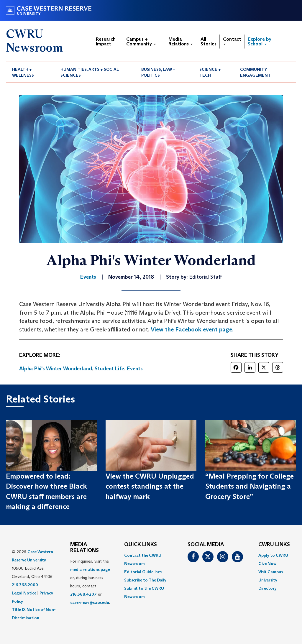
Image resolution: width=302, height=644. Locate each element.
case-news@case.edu (90, 602)
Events (135, 369)
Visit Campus (271, 572)
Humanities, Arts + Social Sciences (90, 72)
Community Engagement (255, 72)
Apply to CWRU (273, 555)
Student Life (109, 369)
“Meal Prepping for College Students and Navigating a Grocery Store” (250, 486)
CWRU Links (274, 545)
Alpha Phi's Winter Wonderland (56, 369)
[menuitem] (30, 72)
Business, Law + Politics (158, 72)
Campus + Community (141, 41)
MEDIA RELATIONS (84, 548)
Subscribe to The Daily (145, 580)
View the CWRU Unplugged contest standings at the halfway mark (150, 486)
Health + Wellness (23, 72)
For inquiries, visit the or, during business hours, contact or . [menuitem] (90, 582)
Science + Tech (210, 72)
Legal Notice (24, 593)
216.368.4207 (83, 594)
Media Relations (181, 41)
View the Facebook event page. (192, 329)
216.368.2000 (25, 585)
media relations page (90, 569)
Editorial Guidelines (143, 572)
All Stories (209, 41)
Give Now (267, 563)
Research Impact (106, 41)
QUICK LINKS (141, 545)
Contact (232, 41)
